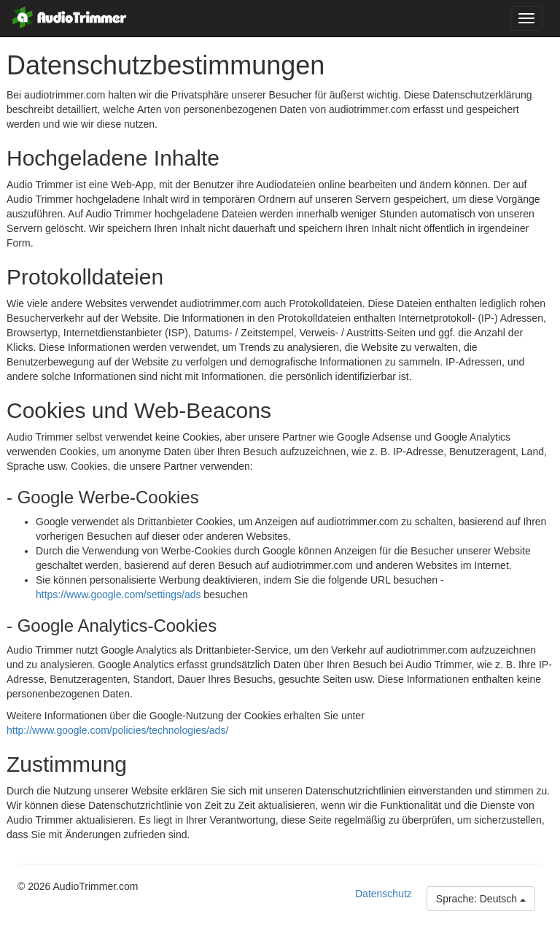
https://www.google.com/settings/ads (118, 595)
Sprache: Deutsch (481, 899)
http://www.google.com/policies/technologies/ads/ (117, 730)
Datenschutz (384, 894)
